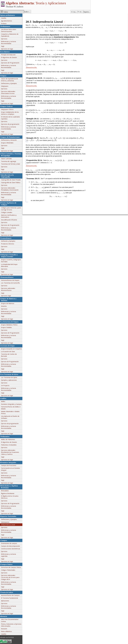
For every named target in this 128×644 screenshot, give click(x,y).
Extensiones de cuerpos (11, 543)
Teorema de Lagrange (10, 161)
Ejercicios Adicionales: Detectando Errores (10, 92)
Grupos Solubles (8, 327)
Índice (6, 12)
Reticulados (6, 491)
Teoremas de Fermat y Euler (12, 164)
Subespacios (7, 522)
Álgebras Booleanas (9, 493)
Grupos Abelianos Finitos (11, 325)
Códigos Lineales (8, 212)
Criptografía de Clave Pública (12, 182)
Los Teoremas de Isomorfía (12, 283)
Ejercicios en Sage (9, 49)
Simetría (5, 306)
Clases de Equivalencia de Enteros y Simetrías (11, 80)
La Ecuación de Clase (10, 351)
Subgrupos (6, 86)
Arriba (81, 12)
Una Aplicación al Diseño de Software (12, 417)
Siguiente (87, 12)
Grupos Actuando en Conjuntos (13, 349)
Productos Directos (9, 244)
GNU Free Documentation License (11, 620)
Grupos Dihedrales (9, 143)
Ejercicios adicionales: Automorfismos (10, 289)
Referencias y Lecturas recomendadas (10, 128)
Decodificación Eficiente (11, 220)
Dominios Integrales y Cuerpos (13, 404)
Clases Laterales (8, 159)
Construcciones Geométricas (12, 549)
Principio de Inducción (10, 55)
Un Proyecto (7, 385)
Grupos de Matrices (9, 303)
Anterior (75, 12)
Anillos (5, 401)
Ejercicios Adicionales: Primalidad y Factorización (11, 189)
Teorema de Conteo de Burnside (10, 355)
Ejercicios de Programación (12, 63)
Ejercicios (6, 39)
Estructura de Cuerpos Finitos (13, 567)
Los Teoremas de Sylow (11, 377)
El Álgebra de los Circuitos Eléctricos (11, 497)
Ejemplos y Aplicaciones (10, 380)
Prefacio (5, 23)
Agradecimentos (8, 21)
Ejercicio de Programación (11, 361)
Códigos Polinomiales (10, 570)
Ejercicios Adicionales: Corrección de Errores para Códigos (12, 577)
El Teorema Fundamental (11, 598)
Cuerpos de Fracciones (10, 465)
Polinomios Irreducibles (10, 445)
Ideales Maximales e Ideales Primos (12, 412)
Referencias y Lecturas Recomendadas (10, 42)
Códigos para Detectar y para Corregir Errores (13, 209)
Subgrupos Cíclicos (9, 109)
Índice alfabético (28, 12)
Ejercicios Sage (8, 296)
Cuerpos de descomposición (12, 546)
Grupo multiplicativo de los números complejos (11, 113)
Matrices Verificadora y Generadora (10, 216)
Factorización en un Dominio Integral (12, 469)
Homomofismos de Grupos (12, 280)
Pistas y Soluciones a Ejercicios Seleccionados (13, 625)
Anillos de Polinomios (10, 439)
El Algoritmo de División (11, 57)
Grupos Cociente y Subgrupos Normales (13, 261)
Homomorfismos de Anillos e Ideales (12, 408)
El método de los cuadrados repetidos (12, 118)
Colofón (5, 18)
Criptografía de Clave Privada (12, 180)
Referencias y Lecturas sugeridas (10, 555)
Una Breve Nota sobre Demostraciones (10, 30)
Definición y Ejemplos (10, 241)
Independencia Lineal (10, 525)
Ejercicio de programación (11, 423)
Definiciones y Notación (10, 140)
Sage (4, 46)
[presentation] (37, 25)
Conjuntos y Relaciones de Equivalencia (11, 35)
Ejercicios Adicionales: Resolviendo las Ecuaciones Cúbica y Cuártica (12, 452)
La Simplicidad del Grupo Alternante (11, 265)
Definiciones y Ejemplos (10, 83)
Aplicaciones (7, 601)
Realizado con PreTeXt (8, 637)
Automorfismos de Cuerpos (12, 595)
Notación (6, 629)
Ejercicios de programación (12, 124)
